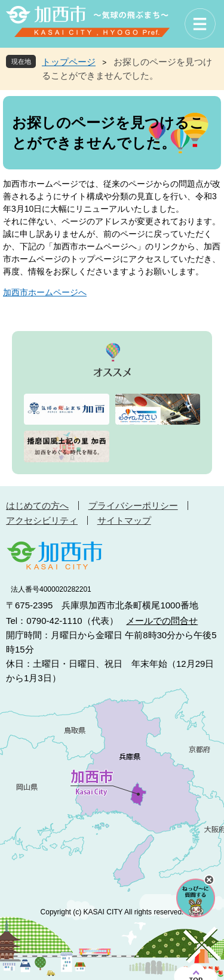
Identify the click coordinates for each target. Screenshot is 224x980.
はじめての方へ (37, 506)
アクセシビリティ (42, 520)
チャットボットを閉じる (209, 880)
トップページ (69, 62)
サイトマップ (124, 520)
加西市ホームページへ (45, 292)
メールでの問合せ (162, 621)
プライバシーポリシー (133, 506)
